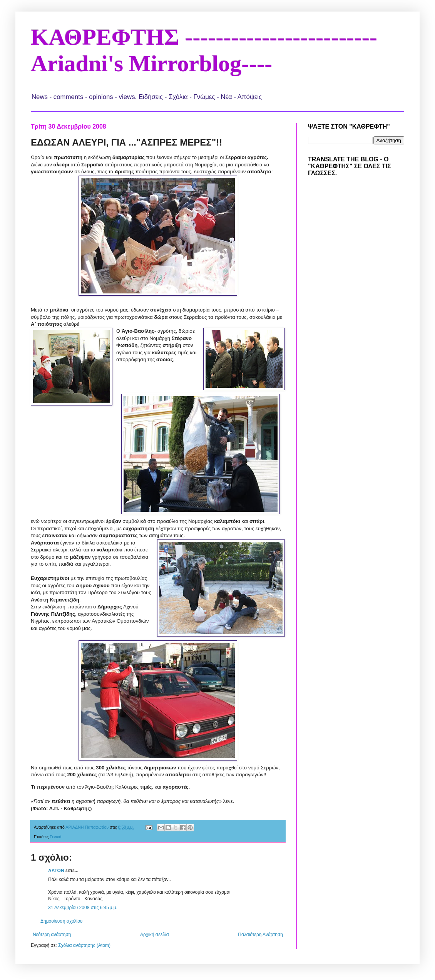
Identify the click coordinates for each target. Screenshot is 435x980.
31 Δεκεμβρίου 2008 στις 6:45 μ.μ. (83, 908)
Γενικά (55, 837)
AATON (56, 871)
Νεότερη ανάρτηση (52, 935)
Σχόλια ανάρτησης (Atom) (84, 945)
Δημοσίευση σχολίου (61, 921)
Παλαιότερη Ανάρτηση (260, 935)
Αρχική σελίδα (155, 935)
